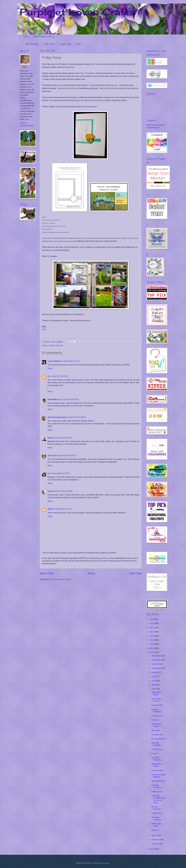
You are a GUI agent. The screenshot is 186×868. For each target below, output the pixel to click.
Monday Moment (158, 739)
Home (25, 37)
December (156, 656)
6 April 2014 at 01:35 (63, 438)
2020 (152, 628)
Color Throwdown (87, 73)
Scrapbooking (65, 44)
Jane (24, 67)
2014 (152, 652)
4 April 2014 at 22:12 (60, 376)
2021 (152, 623)
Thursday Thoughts (156, 759)
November (156, 660)
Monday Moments (156, 711)
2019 (152, 632)
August (155, 672)
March (155, 835)
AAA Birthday (32, 44)
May (154, 685)
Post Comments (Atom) (61, 579)
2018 (152, 636)
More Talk (155, 730)
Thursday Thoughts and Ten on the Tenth (158, 799)
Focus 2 (155, 720)
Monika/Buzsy (54, 399)
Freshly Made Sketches (124, 73)
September (157, 668)
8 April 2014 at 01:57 (63, 509)
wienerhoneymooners (57, 417)
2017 (152, 640)
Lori (49, 473)
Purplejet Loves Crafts (77, 12)
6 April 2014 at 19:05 (64, 491)
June (154, 681)
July (154, 676)
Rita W (51, 509)
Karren (51, 438)
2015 (152, 648)
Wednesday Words (156, 693)
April (154, 689)
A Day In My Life (56, 345)
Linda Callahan (54, 361)
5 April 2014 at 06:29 (77, 417)
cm (49, 376)
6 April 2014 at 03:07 (61, 473)
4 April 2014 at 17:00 (71, 361)
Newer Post (46, 573)
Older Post (135, 573)
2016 (152, 644)
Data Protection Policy (43, 37)
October (155, 664)
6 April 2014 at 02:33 (67, 456)
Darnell (51, 491)
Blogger (106, 863)
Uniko (78, 44)
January (155, 844)
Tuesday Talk (157, 705)
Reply (50, 368)
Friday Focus (157, 716)
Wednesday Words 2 (156, 700)
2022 (152, 619)
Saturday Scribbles (156, 744)
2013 (152, 849)
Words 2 (155, 830)
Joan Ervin (52, 456)
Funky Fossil (49, 44)
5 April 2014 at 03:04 (70, 399)
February (156, 840)
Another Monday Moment (158, 776)
